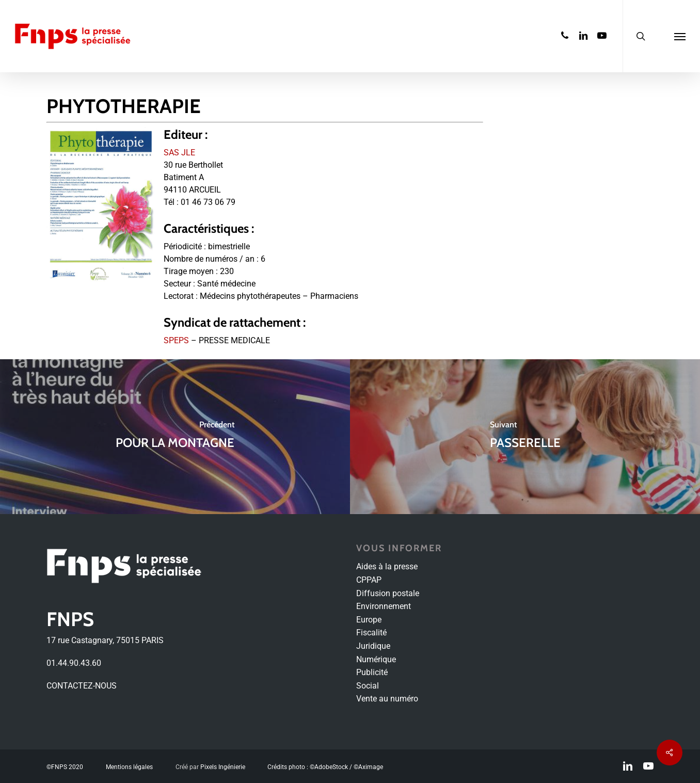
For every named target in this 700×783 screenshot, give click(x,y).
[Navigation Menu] (680, 36)
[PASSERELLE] (525, 437)
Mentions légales (129, 767)
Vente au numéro (387, 699)
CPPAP (369, 580)
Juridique (373, 646)
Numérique (376, 659)
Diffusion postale (388, 593)
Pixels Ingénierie (223, 767)
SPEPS (176, 340)
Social (368, 686)
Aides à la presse (387, 566)
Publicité (372, 672)
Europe (369, 620)
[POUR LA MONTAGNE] (175, 437)
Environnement (384, 606)
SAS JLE (179, 153)
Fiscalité (371, 633)
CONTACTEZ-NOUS (82, 686)
